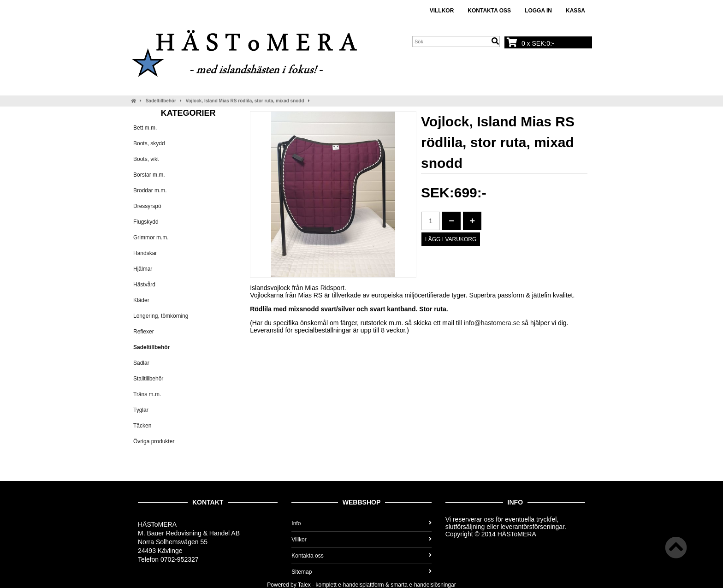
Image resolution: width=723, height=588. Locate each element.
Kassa (575, 11)
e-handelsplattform (361, 585)
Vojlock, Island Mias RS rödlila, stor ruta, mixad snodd (245, 101)
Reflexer (144, 332)
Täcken (142, 426)
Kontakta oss (489, 11)
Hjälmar (143, 269)
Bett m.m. (145, 128)
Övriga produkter (154, 441)
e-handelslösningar (432, 585)
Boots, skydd (149, 143)
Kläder (141, 300)
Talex (304, 585)
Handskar (145, 253)
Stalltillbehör (148, 379)
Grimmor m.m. (151, 238)
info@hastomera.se (492, 323)
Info (361, 523)
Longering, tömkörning (161, 316)
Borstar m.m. (149, 175)
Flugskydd (146, 222)
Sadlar (141, 363)
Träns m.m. (147, 394)
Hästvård (144, 285)
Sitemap (361, 572)
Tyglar (141, 410)
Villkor (442, 11)
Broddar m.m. (150, 190)
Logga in (538, 11)
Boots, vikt (146, 159)
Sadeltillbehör (161, 101)
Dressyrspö (147, 206)
